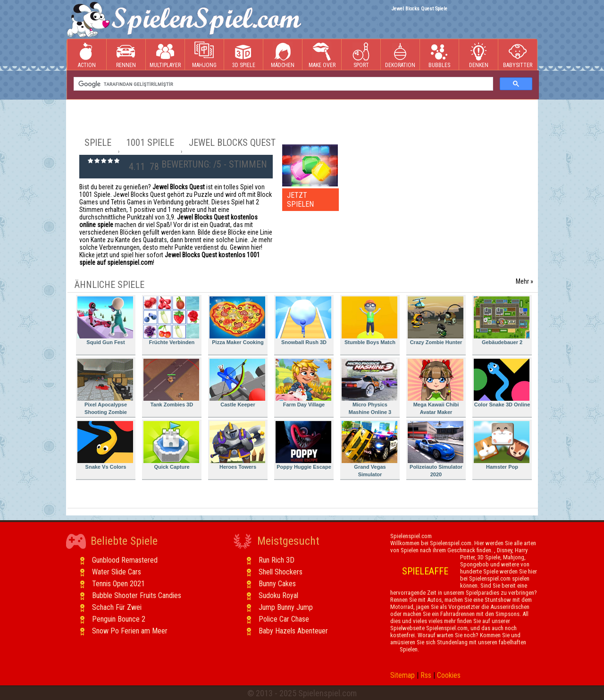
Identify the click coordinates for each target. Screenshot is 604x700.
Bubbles (439, 55)
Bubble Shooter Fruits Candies (137, 595)
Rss (426, 675)
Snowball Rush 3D (303, 321)
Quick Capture (171, 445)
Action (87, 55)
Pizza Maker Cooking (237, 321)
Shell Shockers (281, 572)
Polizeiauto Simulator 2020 (436, 449)
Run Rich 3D (277, 560)
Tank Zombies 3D (171, 383)
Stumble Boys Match (369, 321)
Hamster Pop (502, 445)
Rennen (126, 55)
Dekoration (400, 55)
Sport (361, 55)
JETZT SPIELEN (300, 200)
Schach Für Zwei (117, 607)
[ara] (282, 84)
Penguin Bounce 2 (119, 619)
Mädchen (283, 55)
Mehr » (524, 281)
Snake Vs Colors (105, 445)
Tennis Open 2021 (118, 584)
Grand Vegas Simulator (369, 449)
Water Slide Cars (117, 572)
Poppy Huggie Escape (303, 445)
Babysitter (518, 55)
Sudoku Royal (278, 595)
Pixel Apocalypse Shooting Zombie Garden (105, 388)
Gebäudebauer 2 (502, 321)
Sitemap (403, 675)
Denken (478, 55)
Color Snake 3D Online (502, 383)
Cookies (449, 675)
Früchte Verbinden (171, 321)
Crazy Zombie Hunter (436, 321)
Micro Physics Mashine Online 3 (369, 387)
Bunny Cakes (277, 584)
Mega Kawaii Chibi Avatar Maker (436, 387)
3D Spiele (244, 55)
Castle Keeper (237, 383)
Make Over (322, 55)
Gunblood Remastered (125, 560)
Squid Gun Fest (105, 321)
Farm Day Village (303, 383)
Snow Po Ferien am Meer (130, 631)
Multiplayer (165, 55)
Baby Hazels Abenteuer (293, 631)
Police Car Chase (284, 619)
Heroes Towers (237, 445)
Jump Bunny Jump (286, 607)
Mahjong (204, 55)
